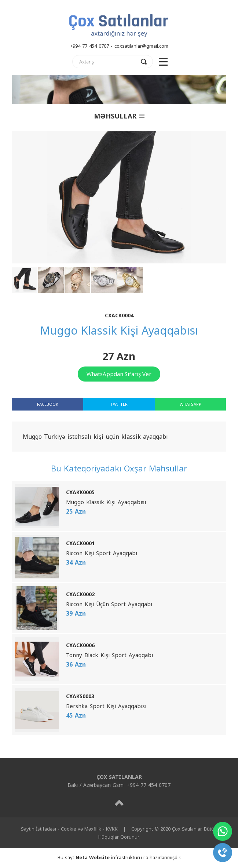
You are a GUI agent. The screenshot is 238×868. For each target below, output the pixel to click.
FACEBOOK (48, 404)
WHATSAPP (191, 404)
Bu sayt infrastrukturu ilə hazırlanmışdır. (119, 857)
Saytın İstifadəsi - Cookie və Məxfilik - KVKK (69, 829)
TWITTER (119, 404)
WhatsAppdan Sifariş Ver (119, 374)
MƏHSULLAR (119, 116)
